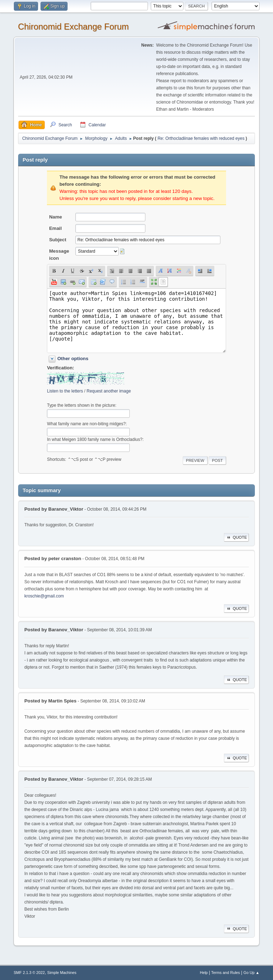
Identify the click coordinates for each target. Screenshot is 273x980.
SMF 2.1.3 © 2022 (29, 973)
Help (204, 973)
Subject (58, 240)
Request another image (109, 391)
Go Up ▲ (251, 973)
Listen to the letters (65, 391)
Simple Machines (62, 973)
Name (55, 217)
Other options (73, 359)
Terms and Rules (226, 973)
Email (55, 228)
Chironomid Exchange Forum (73, 27)
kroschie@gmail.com (44, 596)
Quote (236, 537)
